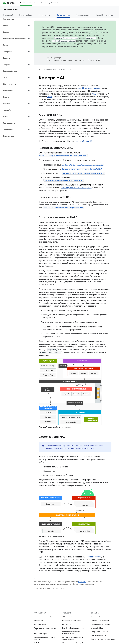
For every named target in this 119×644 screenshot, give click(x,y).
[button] (14, 19)
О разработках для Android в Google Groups (73, 638)
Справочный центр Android (101, 617)
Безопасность (44, 15)
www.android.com (98, 628)
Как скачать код (40, 624)
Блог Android (67, 624)
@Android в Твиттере (70, 617)
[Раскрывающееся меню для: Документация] (35, 3)
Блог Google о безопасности (73, 628)
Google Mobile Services (99, 632)
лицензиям (82, 582)
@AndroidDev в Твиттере (72, 621)
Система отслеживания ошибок (103, 639)
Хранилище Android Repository (46, 617)
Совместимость (83, 15)
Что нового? (8, 15)
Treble (50, 97)
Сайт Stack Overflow (98, 635)
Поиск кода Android (49, 3)
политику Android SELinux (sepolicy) (76, 188)
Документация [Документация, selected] (26, 3)
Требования (38, 621)
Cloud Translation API (91, 60)
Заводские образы (41, 634)
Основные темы (65, 69)
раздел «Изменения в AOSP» (70, 47)
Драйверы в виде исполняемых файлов (46, 638)
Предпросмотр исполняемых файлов (45, 629)
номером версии (94, 557)
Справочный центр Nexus (100, 624)
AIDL (94, 94)
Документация (11, 9)
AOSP (41, 69)
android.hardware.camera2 (89, 88)
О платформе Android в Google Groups (71, 633)
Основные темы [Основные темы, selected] (63, 15)
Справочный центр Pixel (100, 621)
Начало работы (26, 15)
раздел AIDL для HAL (84, 141)
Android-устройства (105, 15)
